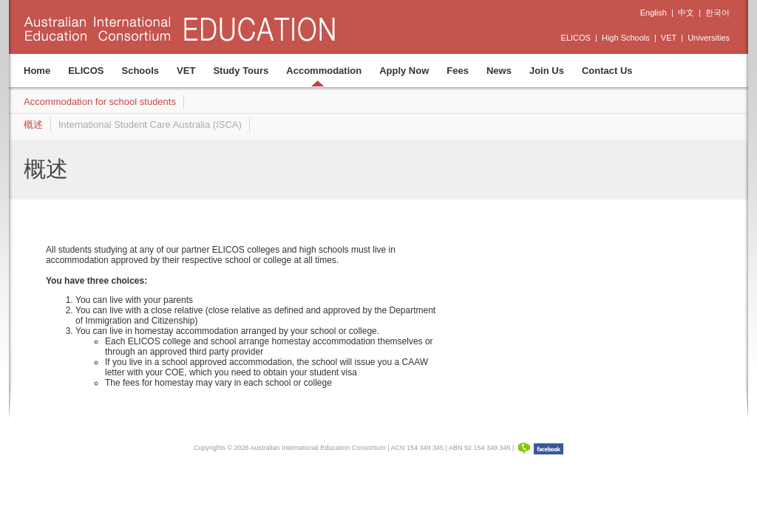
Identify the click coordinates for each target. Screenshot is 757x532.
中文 (686, 13)
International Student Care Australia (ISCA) (150, 125)
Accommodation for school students (100, 102)
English (654, 13)
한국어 (717, 13)
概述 (33, 125)
